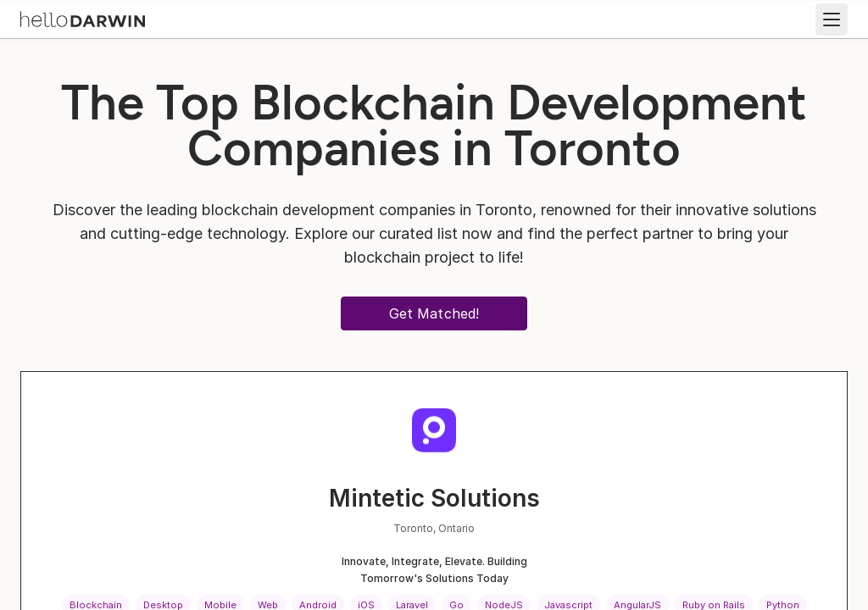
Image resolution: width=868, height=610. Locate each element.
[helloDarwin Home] (83, 18)
